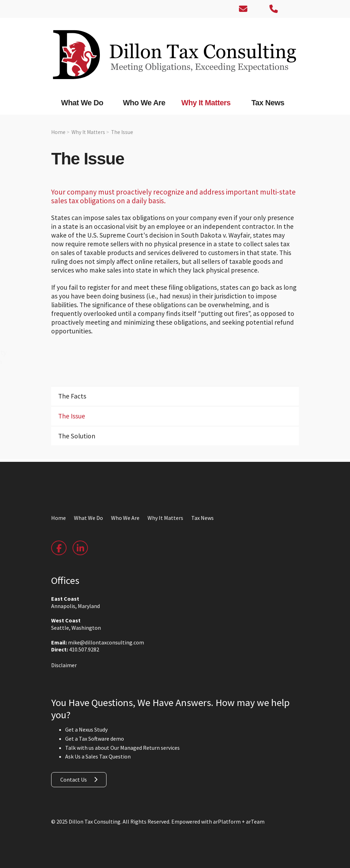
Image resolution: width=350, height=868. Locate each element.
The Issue (122, 132)
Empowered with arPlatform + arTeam (218, 821)
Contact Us (74, 779)
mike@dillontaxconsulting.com (106, 642)
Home (58, 132)
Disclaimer (64, 665)
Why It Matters (88, 132)
